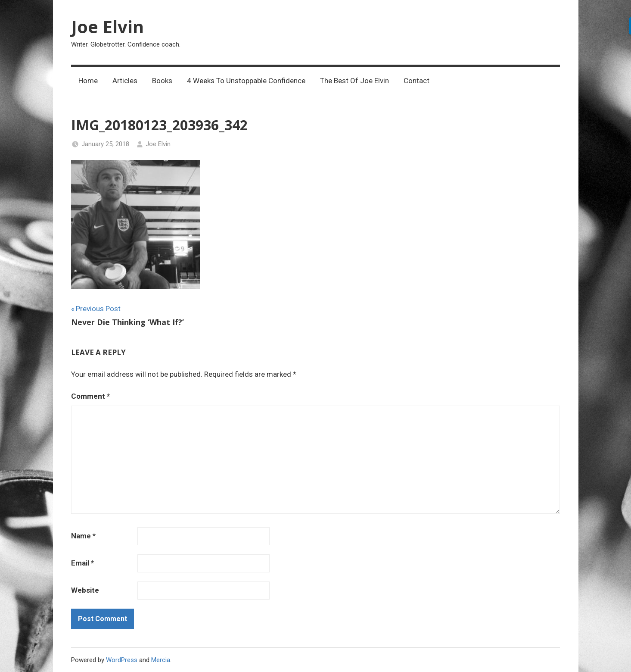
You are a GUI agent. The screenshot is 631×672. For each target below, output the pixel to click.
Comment (90, 396)
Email (82, 563)
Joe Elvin (107, 27)
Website (85, 590)
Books (162, 81)
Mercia (161, 660)
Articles (125, 81)
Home (88, 81)
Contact (417, 81)
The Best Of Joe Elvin (354, 81)
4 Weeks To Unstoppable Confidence (246, 81)
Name (83, 536)
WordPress (122, 660)
